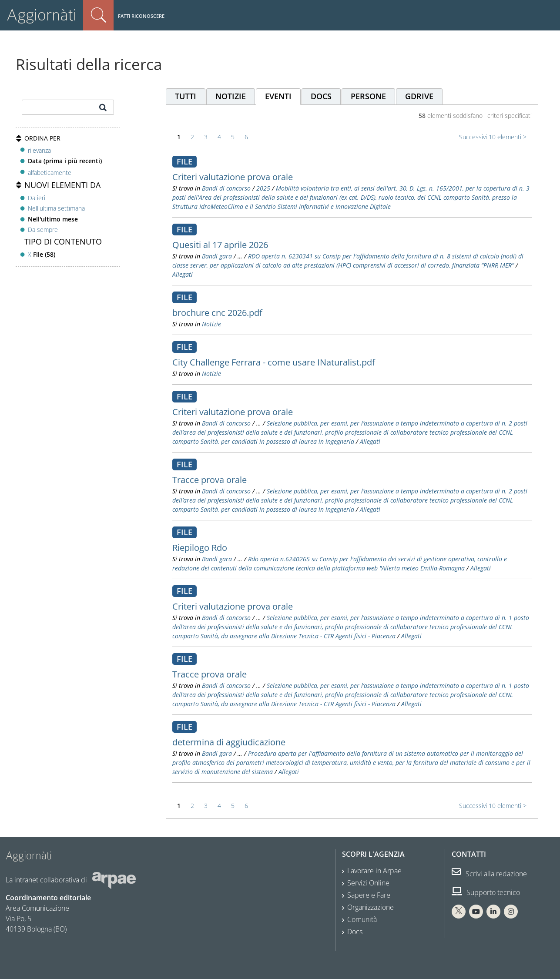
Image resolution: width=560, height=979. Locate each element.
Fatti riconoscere (141, 16)
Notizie (211, 324)
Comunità (362, 919)
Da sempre (43, 230)
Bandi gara (217, 256)
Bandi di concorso (226, 188)
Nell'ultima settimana (56, 208)
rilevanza (39, 150)
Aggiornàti (42, 15)
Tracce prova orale (210, 480)
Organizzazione (371, 907)
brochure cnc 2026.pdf (217, 313)
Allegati (183, 274)
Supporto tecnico (486, 892)
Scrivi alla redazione (489, 874)
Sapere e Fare (369, 895)
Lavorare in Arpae (374, 871)
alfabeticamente (50, 173)
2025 (263, 188)
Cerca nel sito (98, 15)
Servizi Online (368, 883)
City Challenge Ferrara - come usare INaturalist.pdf (274, 362)
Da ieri (37, 198)
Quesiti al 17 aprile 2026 (220, 245)
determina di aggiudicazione (229, 742)
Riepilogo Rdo (200, 548)
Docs (355, 932)
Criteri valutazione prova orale (233, 177)
